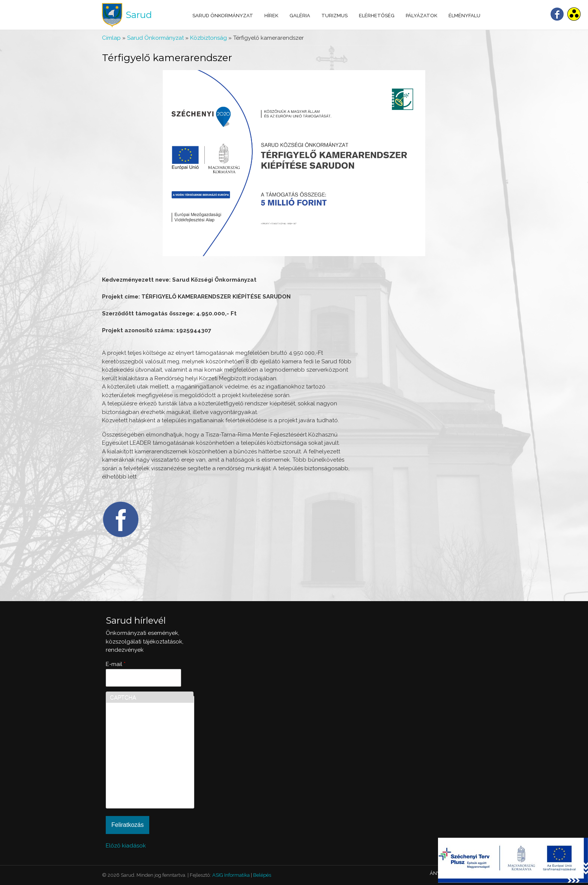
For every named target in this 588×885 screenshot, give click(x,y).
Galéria (300, 16)
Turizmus (334, 16)
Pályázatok (421, 16)
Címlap (111, 38)
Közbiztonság (208, 38)
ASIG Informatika (231, 875)
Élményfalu (464, 16)
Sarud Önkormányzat (223, 16)
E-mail (116, 664)
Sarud (139, 15)
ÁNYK (436, 873)
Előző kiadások (126, 846)
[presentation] (141, 777)
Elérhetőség (377, 16)
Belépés (262, 875)
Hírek (271, 16)
